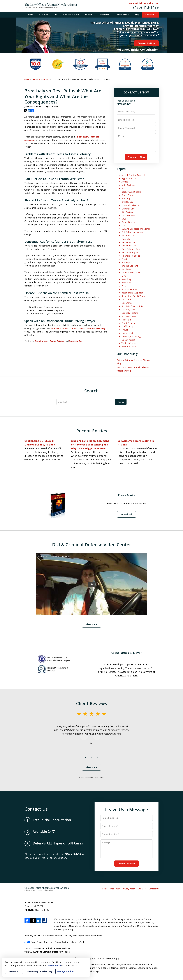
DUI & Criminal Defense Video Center (92, 545)
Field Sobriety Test (131, 249)
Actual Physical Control (133, 175)
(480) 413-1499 (146, 7)
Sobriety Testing (130, 313)
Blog (137, 15)
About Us (89, 15)
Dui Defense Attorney (132, 232)
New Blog (126, 279)
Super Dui (126, 320)
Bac (123, 188)
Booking (126, 199)
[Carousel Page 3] (97, 758)
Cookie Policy (61, 942)
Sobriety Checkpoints (132, 306)
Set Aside (126, 299)
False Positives (129, 246)
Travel (125, 330)
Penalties (126, 283)
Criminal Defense (71, 15)
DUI (56, 15)
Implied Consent (130, 266)
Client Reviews (122, 15)
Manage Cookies (79, 942)
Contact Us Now (146, 43)
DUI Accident (128, 212)
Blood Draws (128, 195)
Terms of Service (105, 958)
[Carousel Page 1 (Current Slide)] (86, 758)
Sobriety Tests (129, 316)
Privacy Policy (129, 889)
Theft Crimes (128, 323)
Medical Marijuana (131, 273)
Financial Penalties (131, 256)
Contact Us (150, 15)
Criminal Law (128, 209)
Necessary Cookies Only (40, 971)
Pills (124, 286)
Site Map (142, 889)
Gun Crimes (127, 259)
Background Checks (131, 192)
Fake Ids (126, 239)
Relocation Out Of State (134, 296)
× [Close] (88, 960)
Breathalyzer (42, 341)
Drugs (125, 219)
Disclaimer (115, 889)
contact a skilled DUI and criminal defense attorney (78, 328)
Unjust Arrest (128, 340)
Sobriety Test (76, 341)
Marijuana (127, 269)
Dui (123, 225)
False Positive (128, 242)
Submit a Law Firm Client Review (92, 778)
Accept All (14, 971)
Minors (125, 276)
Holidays (126, 262)
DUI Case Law (128, 215)
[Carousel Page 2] (91, 758)
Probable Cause (129, 289)
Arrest (125, 182)
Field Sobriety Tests (132, 252)
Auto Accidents (129, 185)
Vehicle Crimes (129, 343)
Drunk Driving (57, 341)
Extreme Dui (128, 236)
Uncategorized (129, 333)
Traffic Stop (127, 326)
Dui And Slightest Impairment (136, 229)
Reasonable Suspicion (132, 293)
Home (30, 15)
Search (121, 402)
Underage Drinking (131, 336)
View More (91, 624)
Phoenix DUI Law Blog (41, 79)
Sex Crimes (127, 303)
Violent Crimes (129, 347)
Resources (105, 15)
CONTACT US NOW (136, 92)
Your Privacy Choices (38, 942)
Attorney (43, 15)
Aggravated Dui (129, 178)
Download (127, 514)
